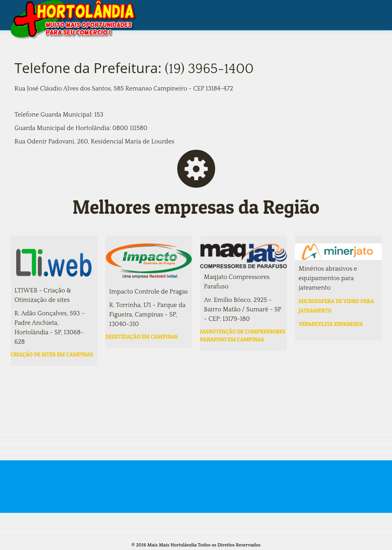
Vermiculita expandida (331, 324)
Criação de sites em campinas (52, 354)
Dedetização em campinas (142, 336)
